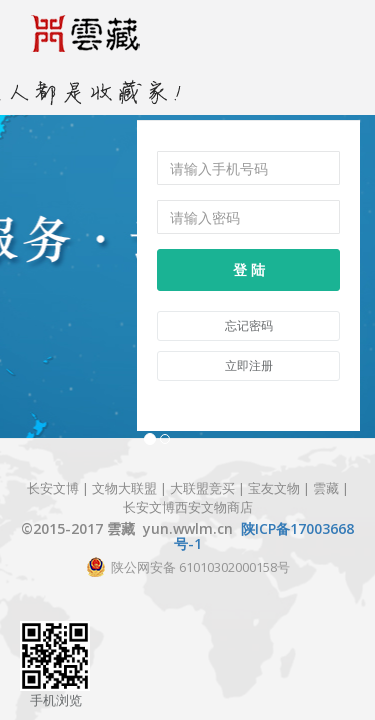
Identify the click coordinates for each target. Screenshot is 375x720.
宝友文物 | (280, 488)
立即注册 (249, 365)
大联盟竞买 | (209, 488)
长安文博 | (59, 488)
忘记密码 (249, 325)
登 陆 (249, 269)
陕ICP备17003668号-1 (264, 536)
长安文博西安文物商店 (188, 506)
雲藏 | (331, 488)
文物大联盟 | (129, 488)
